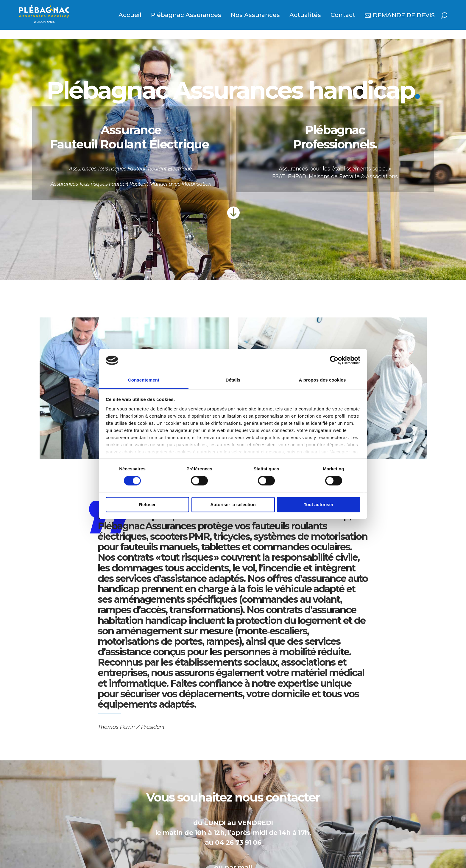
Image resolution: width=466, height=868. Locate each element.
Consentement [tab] (144, 380)
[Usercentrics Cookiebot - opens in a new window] (334, 360)
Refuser (147, 504)
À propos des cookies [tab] (322, 380)
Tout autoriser (319, 504)
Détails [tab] (233, 380)
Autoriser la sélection (233, 504)
